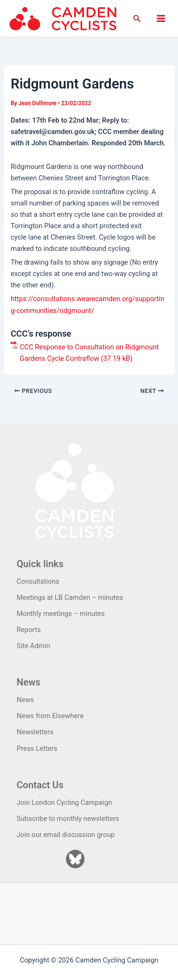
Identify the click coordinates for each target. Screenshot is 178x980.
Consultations (38, 581)
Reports (29, 630)
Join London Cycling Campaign (64, 802)
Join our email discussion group (66, 835)
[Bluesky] (75, 859)
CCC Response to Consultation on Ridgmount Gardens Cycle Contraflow (89, 353)
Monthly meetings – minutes (61, 614)
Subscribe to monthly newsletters (68, 819)
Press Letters (37, 748)
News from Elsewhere (50, 716)
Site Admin (33, 646)
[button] (137, 19)
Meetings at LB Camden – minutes (70, 597)
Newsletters (35, 732)
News (25, 700)
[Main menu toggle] (161, 18)
